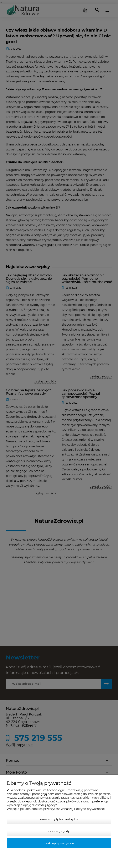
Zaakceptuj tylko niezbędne (59, 819)
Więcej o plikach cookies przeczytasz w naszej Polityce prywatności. (56, 809)
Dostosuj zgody (59, 831)
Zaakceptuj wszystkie (59, 843)
